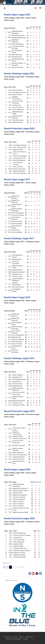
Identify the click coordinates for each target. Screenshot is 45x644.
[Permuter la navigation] (5, 8)
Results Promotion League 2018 (19, 411)
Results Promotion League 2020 (19, 519)
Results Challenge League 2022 (19, 74)
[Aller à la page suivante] (19, 567)
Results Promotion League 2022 (19, 129)
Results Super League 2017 (17, 179)
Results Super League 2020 (17, 470)
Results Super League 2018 (17, 297)
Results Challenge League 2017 (19, 238)
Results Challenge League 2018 (19, 358)
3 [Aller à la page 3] (16, 567)
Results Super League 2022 (17, 15)
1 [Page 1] (11, 567)
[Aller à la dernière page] (22, 567)
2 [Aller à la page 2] (13, 567)
